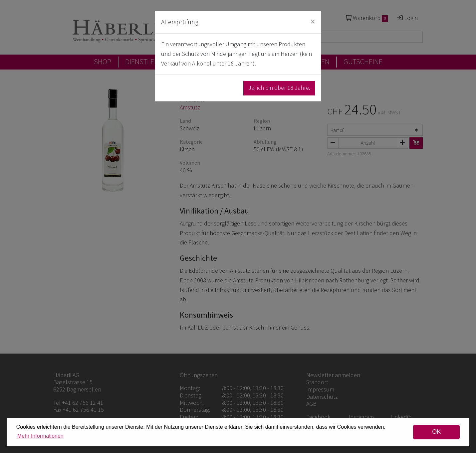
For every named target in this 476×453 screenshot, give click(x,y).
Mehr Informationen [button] (40, 436)
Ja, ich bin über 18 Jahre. (279, 88)
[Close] (313, 21)
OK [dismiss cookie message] (436, 432)
